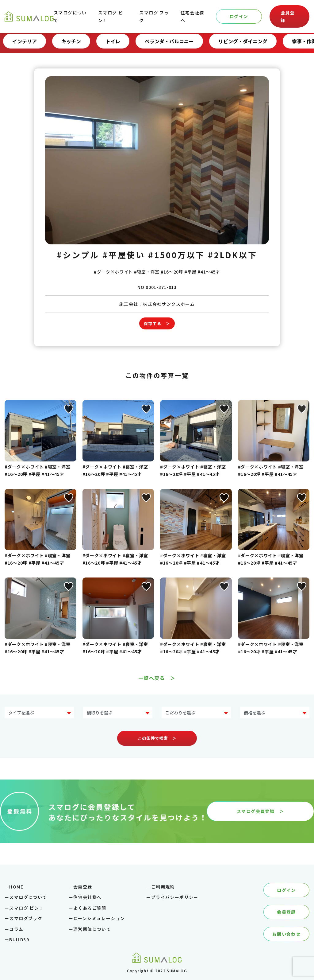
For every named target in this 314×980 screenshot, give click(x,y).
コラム (16, 929)
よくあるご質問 (90, 908)
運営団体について (92, 929)
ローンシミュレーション (99, 918)
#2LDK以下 (232, 255)
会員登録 (288, 16)
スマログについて (28, 897)
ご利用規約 (163, 887)
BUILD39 (19, 939)
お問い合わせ (286, 934)
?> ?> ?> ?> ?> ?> (275, 713)
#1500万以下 (176, 255)
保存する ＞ (157, 323)
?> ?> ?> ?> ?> (118, 713)
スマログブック (26, 918)
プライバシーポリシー (175, 897)
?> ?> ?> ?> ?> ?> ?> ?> (39, 713)
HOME (16, 887)
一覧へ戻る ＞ (157, 678)
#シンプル (78, 255)
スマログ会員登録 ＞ (260, 811)
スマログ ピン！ (26, 908)
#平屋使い (124, 255)
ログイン (239, 16)
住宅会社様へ (87, 897)
